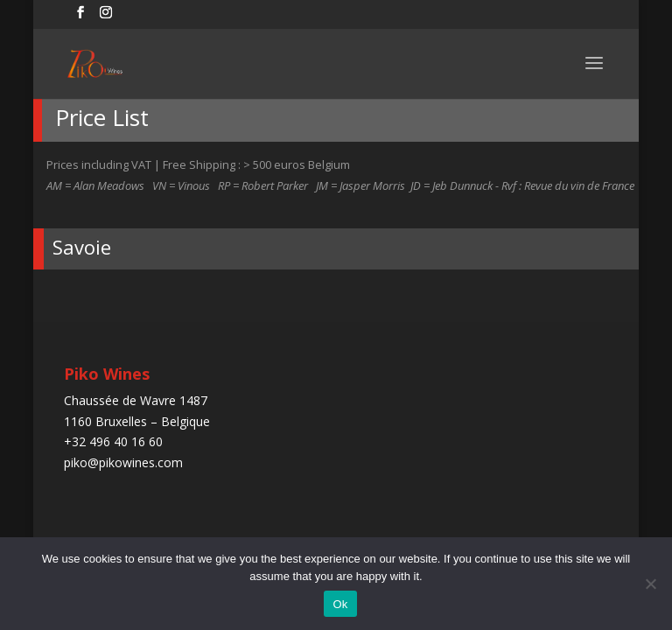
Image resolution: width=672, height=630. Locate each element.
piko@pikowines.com (123, 462)
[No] (650, 584)
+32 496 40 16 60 (113, 441)
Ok (340, 604)
